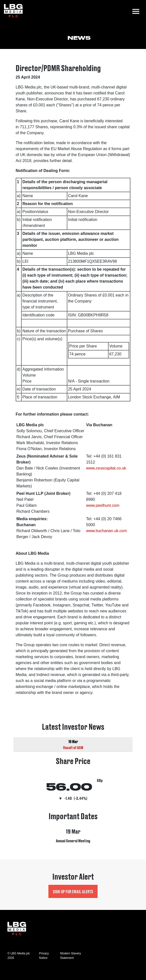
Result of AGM (73, 747)
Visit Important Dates (73, 830)
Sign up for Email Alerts (73, 891)
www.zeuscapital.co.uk (106, 468)
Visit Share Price (73, 779)
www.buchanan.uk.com (107, 531)
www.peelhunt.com (103, 505)
